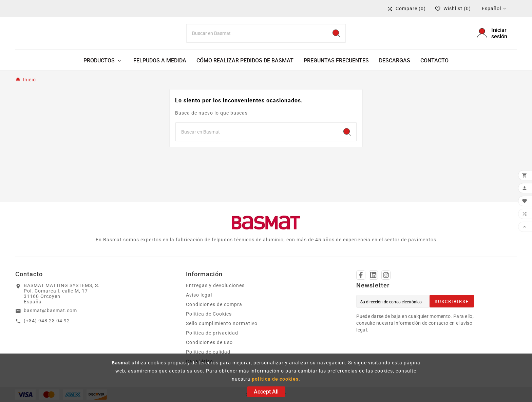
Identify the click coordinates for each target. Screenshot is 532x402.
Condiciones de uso (209, 342)
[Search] (257, 33)
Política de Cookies (209, 314)
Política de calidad (208, 352)
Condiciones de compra (214, 304)
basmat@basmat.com (50, 310)
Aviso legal (199, 295)
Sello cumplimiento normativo (222, 323)
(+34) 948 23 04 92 (47, 321)
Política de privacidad (212, 333)
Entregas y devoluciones (215, 285)
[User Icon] (497, 33)
